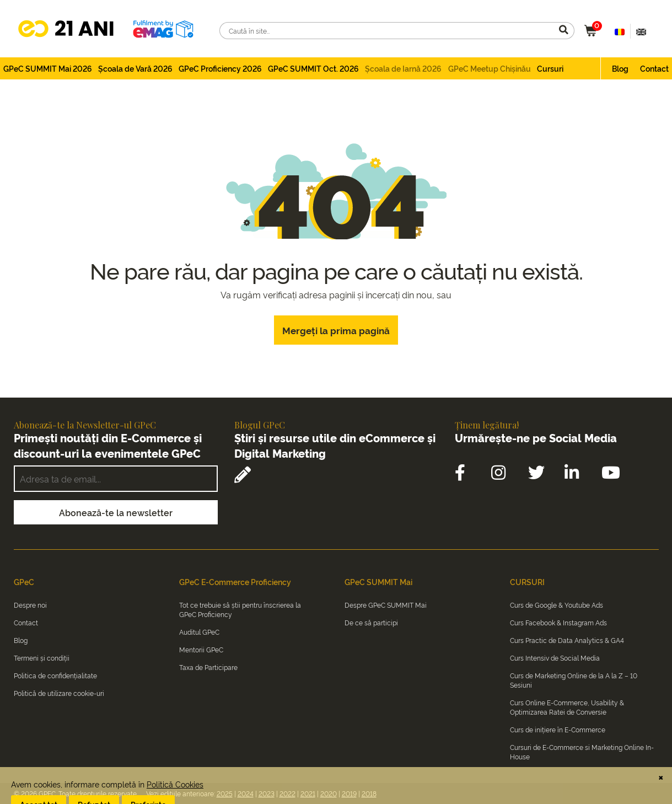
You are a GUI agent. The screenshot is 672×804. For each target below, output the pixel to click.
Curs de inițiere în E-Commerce (558, 729)
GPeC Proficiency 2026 (220, 68)
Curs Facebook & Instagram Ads (558, 622)
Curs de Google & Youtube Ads (557, 605)
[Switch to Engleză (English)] (641, 31)
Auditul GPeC (199, 632)
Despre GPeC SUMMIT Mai (386, 605)
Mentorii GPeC (201, 649)
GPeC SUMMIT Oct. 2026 (313, 68)
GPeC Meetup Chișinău (490, 68)
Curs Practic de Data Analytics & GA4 (567, 640)
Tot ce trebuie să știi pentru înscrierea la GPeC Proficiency (240, 609)
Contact (654, 68)
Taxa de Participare (208, 667)
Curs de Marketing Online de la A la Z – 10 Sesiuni (574, 680)
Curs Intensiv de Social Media (555, 658)
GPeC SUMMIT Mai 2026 (48, 68)
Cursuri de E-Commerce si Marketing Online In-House (582, 752)
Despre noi (30, 605)
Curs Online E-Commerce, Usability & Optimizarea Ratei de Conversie (567, 707)
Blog (620, 68)
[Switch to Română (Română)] (620, 31)
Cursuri (550, 68)
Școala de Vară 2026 (135, 68)
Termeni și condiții (42, 658)
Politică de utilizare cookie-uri (59, 693)
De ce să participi (371, 622)
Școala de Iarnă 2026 (403, 68)
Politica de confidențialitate (55, 675)
